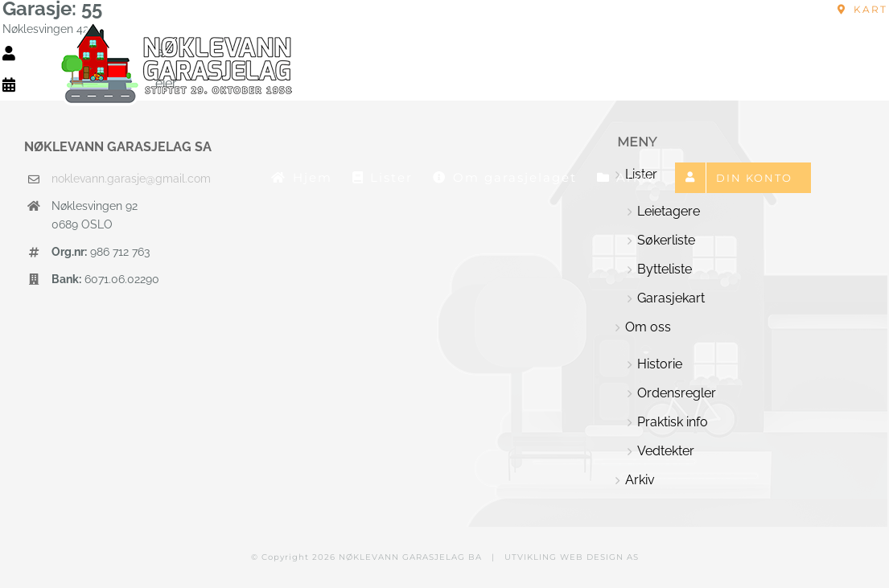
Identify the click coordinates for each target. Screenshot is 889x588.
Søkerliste (666, 240)
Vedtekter (666, 451)
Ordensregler (677, 393)
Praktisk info (673, 422)
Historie (660, 364)
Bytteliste (665, 269)
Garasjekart (671, 298)
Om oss (648, 327)
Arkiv (640, 480)
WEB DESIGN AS (599, 557)
